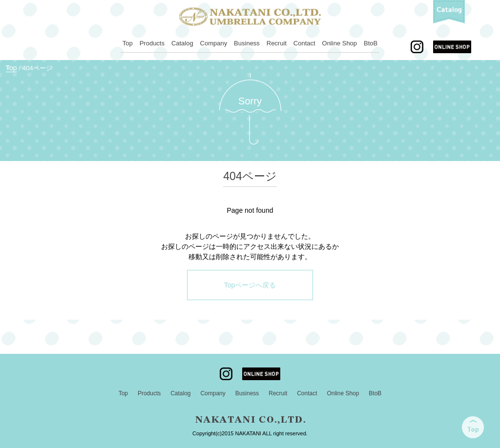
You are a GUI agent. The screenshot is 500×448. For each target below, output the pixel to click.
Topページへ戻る (250, 285)
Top (128, 43)
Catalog (182, 43)
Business (247, 43)
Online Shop (340, 43)
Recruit (277, 43)
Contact (304, 43)
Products (152, 43)
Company (214, 43)
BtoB (371, 43)
